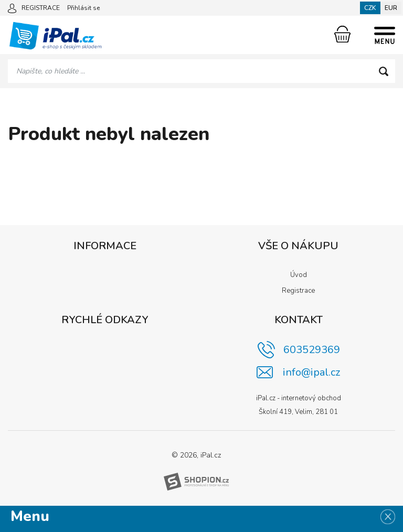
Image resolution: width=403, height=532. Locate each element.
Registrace (298, 291)
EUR (391, 8)
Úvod (299, 275)
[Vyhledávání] (201, 71)
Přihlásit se (83, 8)
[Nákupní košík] (342, 34)
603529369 (312, 350)
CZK (370, 8)
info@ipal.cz (311, 372)
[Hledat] (383, 71)
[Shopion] (196, 482)
